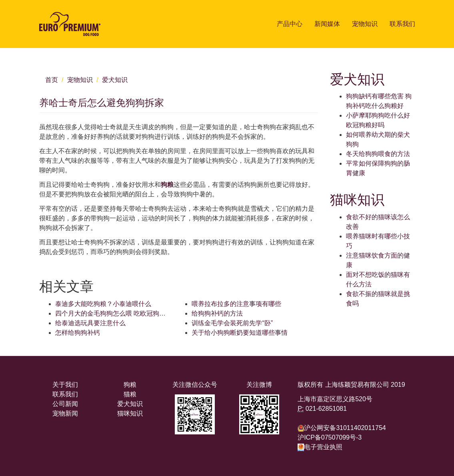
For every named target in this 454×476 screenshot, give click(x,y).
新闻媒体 (327, 24)
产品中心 (290, 24)
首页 (52, 80)
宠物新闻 (65, 413)
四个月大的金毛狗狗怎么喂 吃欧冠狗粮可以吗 (120, 313)
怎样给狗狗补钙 (78, 333)
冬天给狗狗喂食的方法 (378, 154)
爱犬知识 (115, 80)
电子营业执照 (320, 447)
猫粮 (130, 394)
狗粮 (167, 185)
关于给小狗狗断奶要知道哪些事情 (240, 333)
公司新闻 (65, 404)
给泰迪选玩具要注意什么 (90, 323)
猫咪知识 (130, 413)
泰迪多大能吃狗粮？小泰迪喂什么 (103, 304)
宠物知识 (365, 24)
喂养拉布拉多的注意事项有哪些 (236, 304)
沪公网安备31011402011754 (345, 428)
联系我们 (402, 24)
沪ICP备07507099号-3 (330, 437)
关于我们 (65, 385)
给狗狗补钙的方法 (217, 313)
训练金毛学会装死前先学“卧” (232, 323)
